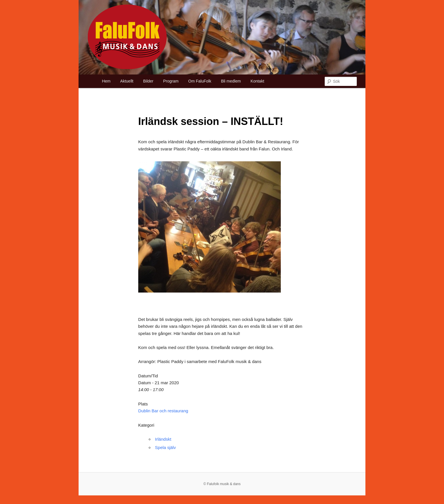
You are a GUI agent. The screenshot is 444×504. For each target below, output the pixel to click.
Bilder (148, 81)
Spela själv (165, 447)
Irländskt (163, 439)
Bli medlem (231, 81)
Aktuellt (127, 81)
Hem (106, 81)
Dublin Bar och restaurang (163, 411)
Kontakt (257, 81)
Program (171, 81)
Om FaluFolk (200, 81)
